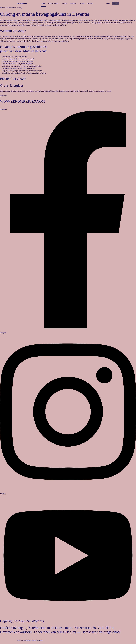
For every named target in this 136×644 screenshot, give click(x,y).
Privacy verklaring (26, 640)
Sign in (108, 3)
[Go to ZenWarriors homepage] (22, 3)
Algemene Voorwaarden (37, 640)
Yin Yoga (19, 8)
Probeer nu (3, 96)
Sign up (115, 3)
